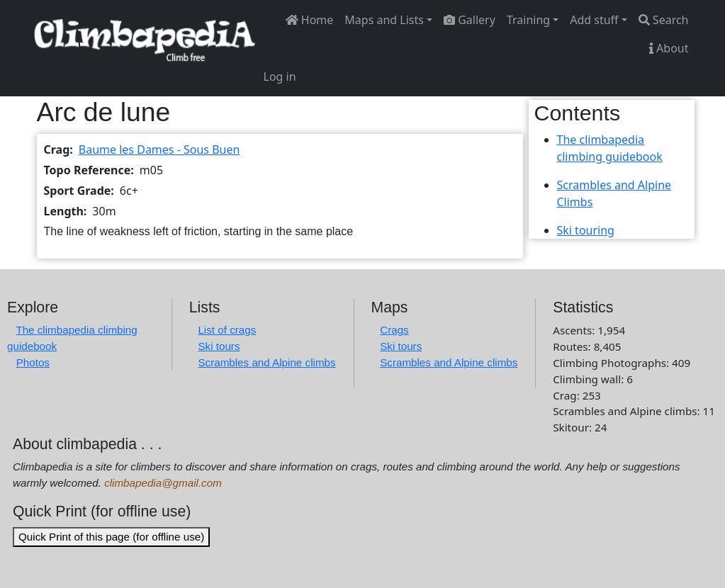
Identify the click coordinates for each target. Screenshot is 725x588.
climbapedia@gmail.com (163, 483)
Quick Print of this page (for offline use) (111, 537)
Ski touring (586, 230)
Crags (394, 330)
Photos (33, 362)
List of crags (227, 330)
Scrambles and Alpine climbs (266, 362)
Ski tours (219, 346)
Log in (280, 77)
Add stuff (594, 20)
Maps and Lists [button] (384, 20)
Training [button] (528, 20)
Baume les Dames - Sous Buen (159, 149)
